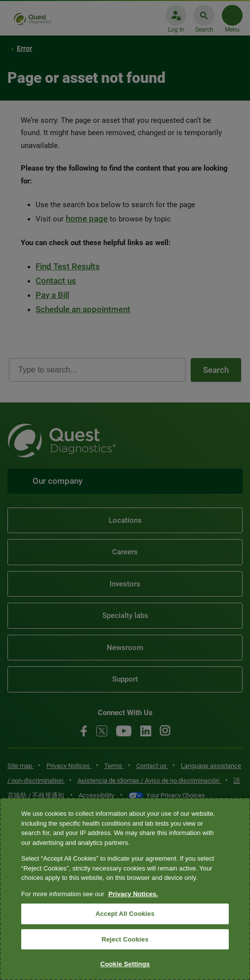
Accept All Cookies (125, 914)
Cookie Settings (125, 964)
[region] (125, 889)
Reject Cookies (125, 939)
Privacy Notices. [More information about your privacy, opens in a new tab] (133, 894)
